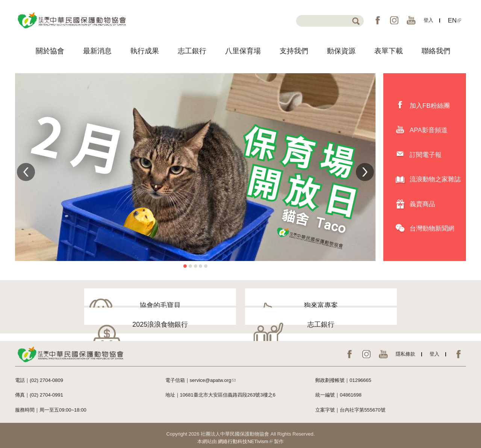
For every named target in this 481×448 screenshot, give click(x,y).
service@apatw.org (213, 376)
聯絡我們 (436, 51)
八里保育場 (243, 51)
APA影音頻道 (429, 130)
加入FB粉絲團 (430, 106)
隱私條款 (405, 349)
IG (394, 20)
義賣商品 (422, 204)
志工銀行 (192, 51)
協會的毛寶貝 (85, 305)
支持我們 (294, 51)
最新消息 (97, 51)
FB (378, 20)
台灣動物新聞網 (432, 229)
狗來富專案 (189, 305)
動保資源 (341, 51)
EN (455, 20)
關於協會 (50, 51)
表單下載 (389, 51)
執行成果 (145, 51)
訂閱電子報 (426, 155)
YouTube (411, 20)
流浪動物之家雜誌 (435, 179)
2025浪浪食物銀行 (292, 305)
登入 (428, 20)
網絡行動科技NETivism (245, 437)
